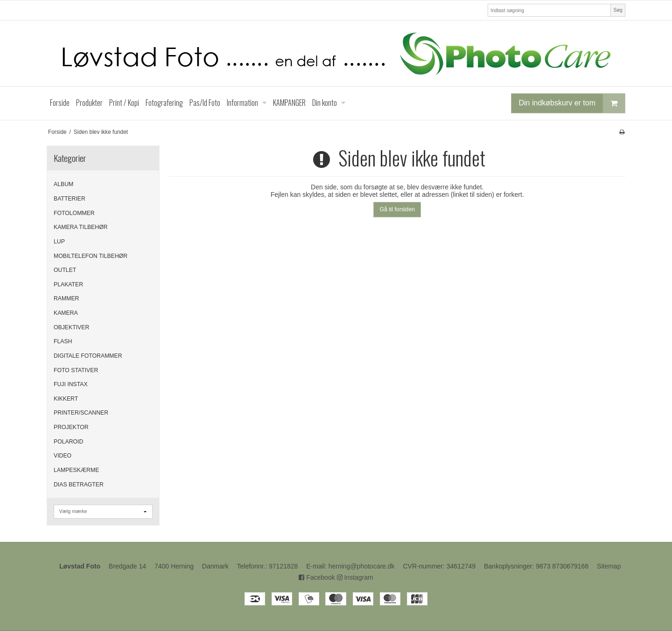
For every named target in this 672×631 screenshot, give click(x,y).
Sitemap (609, 566)
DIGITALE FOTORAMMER (88, 356)
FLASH (63, 341)
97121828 (283, 566)
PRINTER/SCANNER (81, 413)
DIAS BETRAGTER (79, 485)
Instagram (355, 577)
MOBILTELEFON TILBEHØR (91, 256)
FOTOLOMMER (74, 213)
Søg (618, 10)
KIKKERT (66, 399)
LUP (59, 242)
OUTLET (65, 270)
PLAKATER (68, 284)
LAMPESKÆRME (76, 470)
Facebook (317, 577)
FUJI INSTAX (71, 384)
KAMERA (66, 313)
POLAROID (68, 442)
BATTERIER (70, 199)
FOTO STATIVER (76, 370)
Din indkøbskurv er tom (572, 103)
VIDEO (63, 456)
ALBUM (63, 184)
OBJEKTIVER (71, 327)
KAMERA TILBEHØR (81, 227)
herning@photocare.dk (362, 566)
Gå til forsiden (397, 209)
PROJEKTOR (71, 427)
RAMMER (66, 298)
